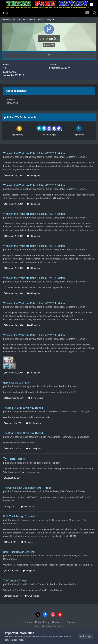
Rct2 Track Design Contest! (19, 516)
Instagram (50, 20)
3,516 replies (33, 423)
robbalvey (30, 157)
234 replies (28, 507)
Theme (28, 622)
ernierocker (31, 412)
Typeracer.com (14, 459)
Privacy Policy (42, 622)
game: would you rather (17, 383)
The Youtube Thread (15, 581)
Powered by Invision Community (49, 626)
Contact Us (58, 622)
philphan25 (9, 157)
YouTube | (41, 20)
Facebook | (31, 20)
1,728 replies (32, 596)
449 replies (33, 175)
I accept (86, 636)
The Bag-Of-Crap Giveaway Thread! (23, 408)
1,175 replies (36, 398)
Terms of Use (11, 637)
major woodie (32, 386)
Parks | (16, 20)
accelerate (30, 520)
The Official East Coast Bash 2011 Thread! (28, 488)
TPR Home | (7, 20)
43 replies (27, 542)
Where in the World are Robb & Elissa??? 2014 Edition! (34, 153)
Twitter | (23, 20)
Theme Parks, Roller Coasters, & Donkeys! (66, 157)
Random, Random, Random (63, 386)
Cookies (71, 622)
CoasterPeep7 (32, 584)
